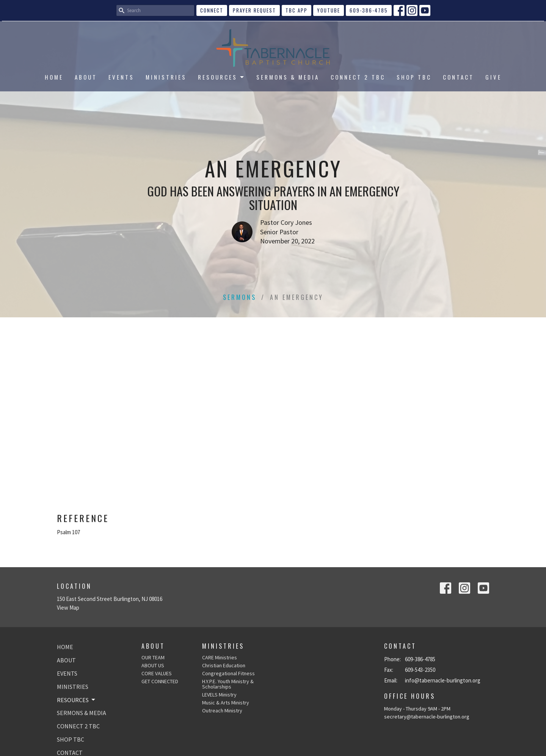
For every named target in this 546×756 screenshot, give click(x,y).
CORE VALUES (157, 673)
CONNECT (212, 10)
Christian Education (224, 665)
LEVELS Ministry (219, 695)
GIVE (493, 77)
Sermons (240, 297)
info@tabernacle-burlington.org (443, 680)
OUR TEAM (153, 657)
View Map (68, 608)
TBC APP (297, 10)
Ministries (223, 646)
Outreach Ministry (222, 711)
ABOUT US (153, 665)
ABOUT (86, 77)
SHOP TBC (414, 77)
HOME (54, 77)
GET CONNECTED (160, 681)
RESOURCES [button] (77, 700)
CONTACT (458, 77)
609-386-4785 (369, 10)
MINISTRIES (166, 77)
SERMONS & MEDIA (288, 77)
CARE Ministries (220, 657)
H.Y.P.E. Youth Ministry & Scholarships (228, 684)
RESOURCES (221, 77)
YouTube (329, 10)
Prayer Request (254, 10)
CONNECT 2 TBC (358, 77)
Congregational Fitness (228, 673)
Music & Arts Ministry (226, 703)
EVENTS (121, 77)
